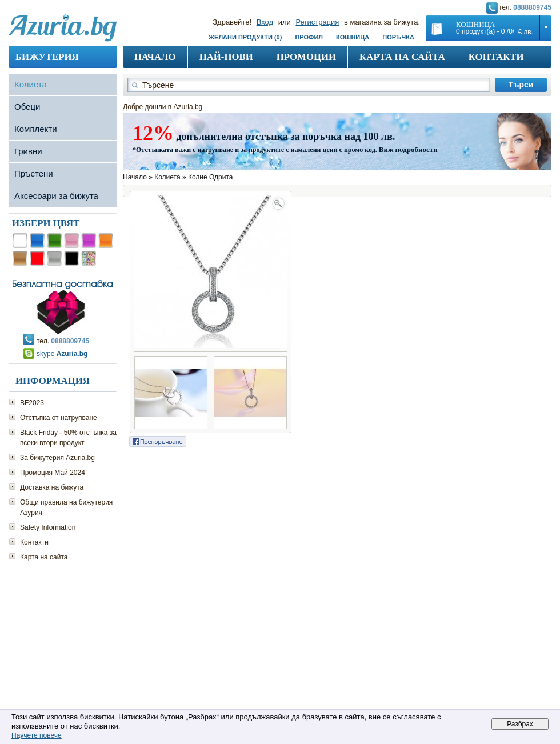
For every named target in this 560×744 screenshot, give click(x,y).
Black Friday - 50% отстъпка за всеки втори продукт (68, 438)
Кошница (353, 37)
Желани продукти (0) (245, 37)
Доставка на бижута (52, 487)
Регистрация (317, 22)
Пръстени (34, 173)
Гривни (28, 151)
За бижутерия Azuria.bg (57, 458)
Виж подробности (408, 149)
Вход (265, 22)
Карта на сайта (402, 57)
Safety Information (48, 527)
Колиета (31, 84)
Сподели (158, 441)
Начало (155, 57)
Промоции (306, 57)
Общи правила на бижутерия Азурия (66, 507)
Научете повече (37, 735)
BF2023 (32, 403)
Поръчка (398, 37)
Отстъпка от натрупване (59, 418)
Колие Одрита (211, 177)
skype (62, 354)
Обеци (27, 107)
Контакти (496, 57)
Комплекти (36, 129)
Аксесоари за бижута (56, 196)
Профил (309, 37)
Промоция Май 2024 (53, 473)
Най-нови (226, 57)
